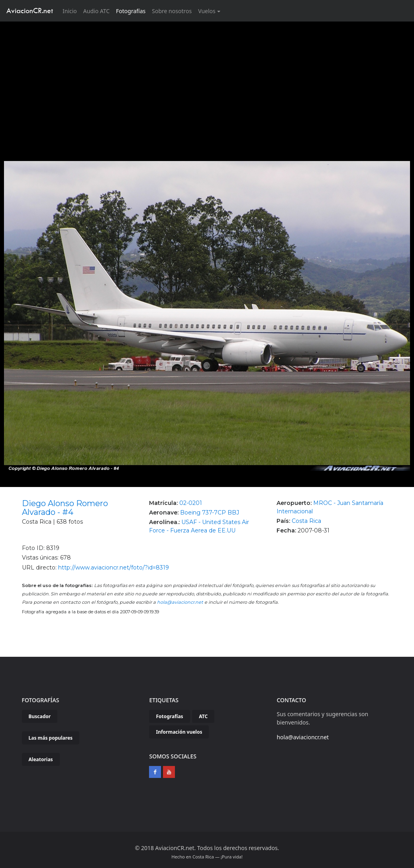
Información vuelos (179, 732)
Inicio (71, 11)
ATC (203, 716)
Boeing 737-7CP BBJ (210, 513)
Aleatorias (41, 759)
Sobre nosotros (172, 11)
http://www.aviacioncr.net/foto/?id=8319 (114, 568)
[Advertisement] (207, 81)
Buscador (40, 716)
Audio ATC (96, 11)
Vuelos (207, 11)
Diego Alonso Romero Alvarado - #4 (65, 508)
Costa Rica (306, 521)
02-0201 (191, 503)
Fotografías (131, 11)
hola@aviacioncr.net (180, 602)
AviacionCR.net (30, 11)
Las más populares (51, 738)
